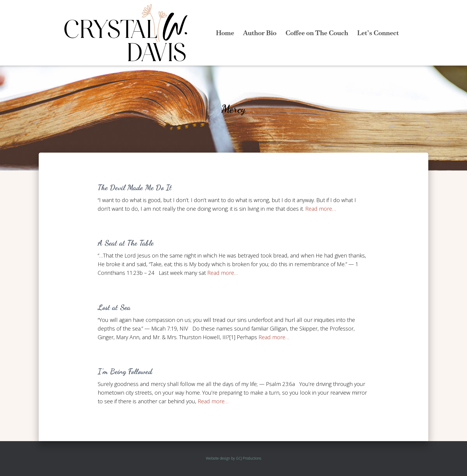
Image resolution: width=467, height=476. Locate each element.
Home (225, 33)
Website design (218, 458)
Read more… (321, 209)
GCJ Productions (249, 458)
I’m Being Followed (125, 371)
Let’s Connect (378, 33)
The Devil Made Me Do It (135, 187)
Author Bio (260, 33)
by (233, 458)
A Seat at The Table (126, 243)
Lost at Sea (114, 307)
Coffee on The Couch (317, 33)
